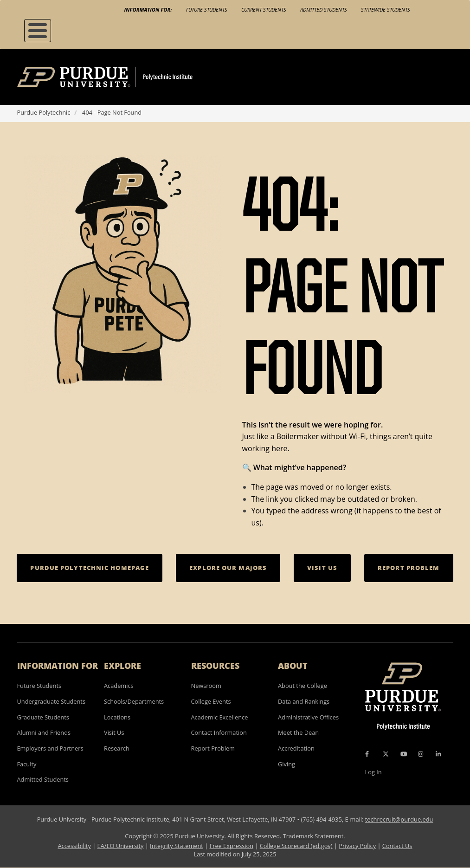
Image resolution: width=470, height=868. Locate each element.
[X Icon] (386, 754)
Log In (373, 772)
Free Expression (232, 846)
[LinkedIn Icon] (438, 754)
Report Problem (213, 748)
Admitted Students (324, 10)
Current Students (264, 10)
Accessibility (74, 846)
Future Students (207, 10)
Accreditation (296, 748)
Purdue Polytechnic (44, 112)
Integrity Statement (177, 846)
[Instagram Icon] (421, 754)
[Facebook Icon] (367, 754)
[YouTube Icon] (404, 754)
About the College (303, 686)
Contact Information (219, 732)
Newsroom (206, 686)
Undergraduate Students (52, 701)
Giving (287, 764)
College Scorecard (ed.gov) (296, 846)
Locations (117, 717)
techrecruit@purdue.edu (399, 819)
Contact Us (397, 846)
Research (117, 748)
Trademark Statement (313, 836)
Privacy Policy (357, 846)
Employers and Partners (50, 748)
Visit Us (114, 732)
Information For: (148, 10)
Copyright (138, 836)
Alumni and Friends (44, 732)
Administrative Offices (308, 717)
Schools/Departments (134, 701)
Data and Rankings (304, 701)
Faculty (27, 764)
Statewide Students (386, 10)
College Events (211, 701)
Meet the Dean (298, 732)
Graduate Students (43, 717)
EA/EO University (121, 846)
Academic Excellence (220, 717)
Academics (119, 686)
